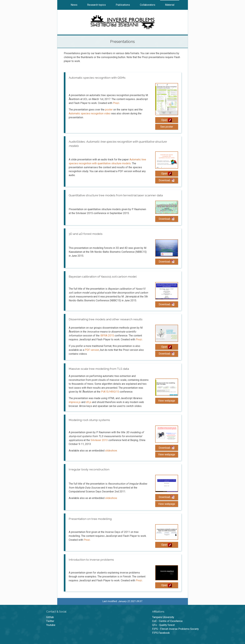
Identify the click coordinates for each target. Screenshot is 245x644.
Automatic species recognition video (90, 113)
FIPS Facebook (161, 633)
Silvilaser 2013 (99, 440)
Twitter (50, 621)
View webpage (167, 401)
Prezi (116, 103)
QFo (163, 625)
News (74, 5)
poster (109, 110)
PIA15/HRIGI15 (110, 392)
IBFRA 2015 (107, 336)
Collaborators (148, 5)
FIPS (175, 629)
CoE (167, 621)
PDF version (92, 350)
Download (166, 180)
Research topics (96, 5)
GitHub (50, 617)
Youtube (51, 625)
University (163, 617)
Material (170, 5)
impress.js (75, 402)
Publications (123, 5)
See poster (167, 127)
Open (167, 120)
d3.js (89, 402)
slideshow (111, 451)
